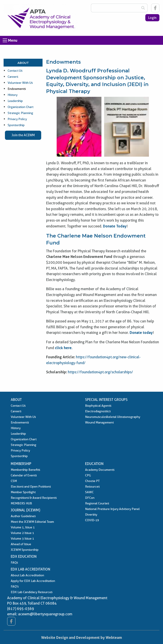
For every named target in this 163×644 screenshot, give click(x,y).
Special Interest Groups (106, 400)
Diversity (91, 514)
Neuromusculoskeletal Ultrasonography (113, 417)
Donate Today (115, 226)
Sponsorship (16, 125)
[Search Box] (115, 8)
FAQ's (15, 586)
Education (94, 464)
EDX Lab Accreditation (30, 569)
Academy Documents (100, 470)
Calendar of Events (24, 475)
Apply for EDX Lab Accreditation (33, 581)
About (23, 63)
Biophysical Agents (98, 406)
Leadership (15, 101)
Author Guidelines (23, 516)
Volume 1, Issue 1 (23, 527)
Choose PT (92, 481)
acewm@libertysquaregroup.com (45, 614)
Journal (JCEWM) (25, 510)
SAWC (89, 492)
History (13, 95)
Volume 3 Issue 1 (22, 538)
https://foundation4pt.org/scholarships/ (100, 372)
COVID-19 (92, 520)
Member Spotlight (23, 492)
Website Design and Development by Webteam (82, 638)
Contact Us (15, 71)
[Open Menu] (5, 40)
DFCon (90, 498)
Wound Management (99, 422)
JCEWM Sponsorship (25, 550)
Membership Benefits (25, 470)
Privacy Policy (17, 119)
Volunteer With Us (20, 83)
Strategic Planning (20, 113)
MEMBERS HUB (21, 503)
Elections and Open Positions (31, 486)
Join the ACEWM (23, 135)
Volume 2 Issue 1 (22, 533)
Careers (13, 77)
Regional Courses (97, 503)
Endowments (17, 89)
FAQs (14, 562)
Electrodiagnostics (98, 411)
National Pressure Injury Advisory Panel (112, 509)
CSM (14, 481)
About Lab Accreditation (27, 575)
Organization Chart (20, 107)
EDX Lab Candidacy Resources (32, 592)
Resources (92, 486)
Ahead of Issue (21, 544)
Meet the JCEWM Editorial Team (32, 522)
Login (152, 18)
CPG (88, 475)
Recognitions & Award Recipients (34, 498)
